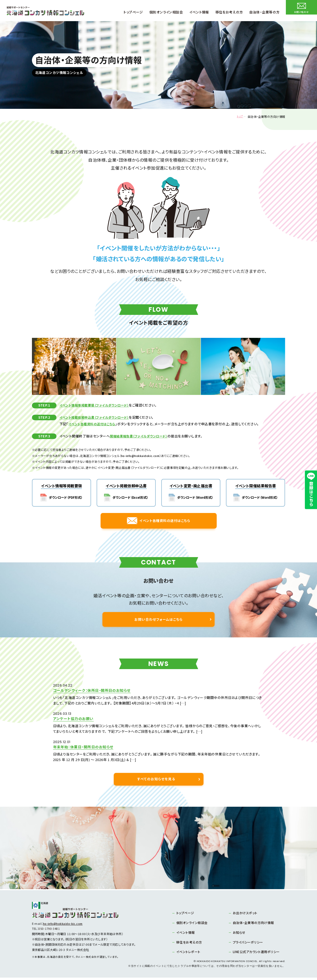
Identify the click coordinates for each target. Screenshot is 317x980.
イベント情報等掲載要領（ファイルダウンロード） (97, 405)
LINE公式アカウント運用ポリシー (254, 954)
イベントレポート (187, 954)
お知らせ (238, 935)
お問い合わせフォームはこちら (159, 634)
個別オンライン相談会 (190, 925)
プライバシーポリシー (246, 944)
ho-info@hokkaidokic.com (141, 456)
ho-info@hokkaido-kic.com (64, 927)
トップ (237, 117)
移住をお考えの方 (188, 944)
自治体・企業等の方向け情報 (251, 925)
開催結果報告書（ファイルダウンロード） (141, 436)
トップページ (184, 916)
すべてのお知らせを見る (156, 782)
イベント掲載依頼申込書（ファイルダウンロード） (97, 417)
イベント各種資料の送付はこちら (94, 424)
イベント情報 (184, 935)
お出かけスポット (244, 916)
